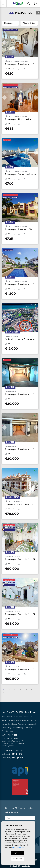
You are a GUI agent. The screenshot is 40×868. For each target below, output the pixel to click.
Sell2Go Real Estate (18, 3)
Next (36, 42)
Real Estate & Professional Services (15, 717)
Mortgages (13, 731)
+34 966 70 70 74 (15, 750)
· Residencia (12, 724)
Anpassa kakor (18, 859)
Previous (4, 42)
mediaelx (26, 866)
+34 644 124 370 (15, 754)
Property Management (27, 724)
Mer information (18, 847)
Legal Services (27, 720)
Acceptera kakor (18, 853)
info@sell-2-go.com (15, 758)
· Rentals (18, 720)
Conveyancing (18, 728)
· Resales (11, 720)
